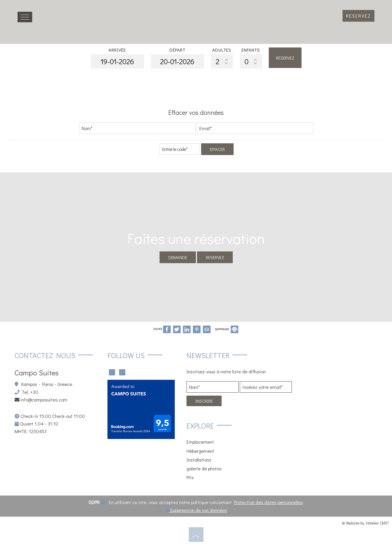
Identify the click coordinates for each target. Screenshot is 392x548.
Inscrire (204, 401)
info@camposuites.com (44, 400)
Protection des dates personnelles (268, 502)
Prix (190, 477)
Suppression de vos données (196, 510)
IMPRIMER (227, 329)
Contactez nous (45, 355)
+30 (34, 392)
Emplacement (200, 442)
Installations (199, 460)
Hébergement (200, 451)
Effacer (217, 149)
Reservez (358, 16)
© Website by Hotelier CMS (365, 523)
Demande (178, 257)
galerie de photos (204, 468)
